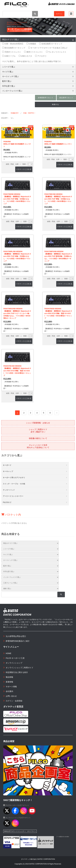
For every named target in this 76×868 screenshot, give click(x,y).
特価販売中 (15, 113)
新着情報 (9, 682)
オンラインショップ (14, 663)
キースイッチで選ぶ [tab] (38, 76)
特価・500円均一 (29, 113)
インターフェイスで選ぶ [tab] (38, 91)
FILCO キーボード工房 (15, 658)
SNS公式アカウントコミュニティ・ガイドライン (20, 831)
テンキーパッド (9, 490)
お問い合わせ (11, 696)
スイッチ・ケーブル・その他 (14, 484)
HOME (9, 653)
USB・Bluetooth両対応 (13, 44)
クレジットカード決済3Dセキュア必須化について (38, 446)
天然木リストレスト (12, 52)
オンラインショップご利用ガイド (20, 668)
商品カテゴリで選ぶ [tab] (38, 40)
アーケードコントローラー (13, 496)
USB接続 (31, 44)
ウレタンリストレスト (56, 52)
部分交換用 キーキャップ (14, 48)
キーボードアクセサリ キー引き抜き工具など (48, 48)
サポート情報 (11, 687)
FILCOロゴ (7, 502)
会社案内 (9, 691)
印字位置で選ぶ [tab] (38, 86)
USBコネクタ (25, 56)
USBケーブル (9, 56)
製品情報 (9, 677)
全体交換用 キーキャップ (51, 44)
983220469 (29, 845)
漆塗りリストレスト (33, 52)
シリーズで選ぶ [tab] (38, 67)
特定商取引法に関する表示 (17, 672)
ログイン (59, 14)
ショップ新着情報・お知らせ (38, 423)
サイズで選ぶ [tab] (38, 72)
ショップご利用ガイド (38, 431)
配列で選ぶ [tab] (38, 81)
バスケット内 (11, 515)
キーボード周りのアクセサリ (14, 478)
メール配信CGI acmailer (63, 837)
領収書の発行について (38, 438)
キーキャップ (8, 471)
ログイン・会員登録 (14, 701)
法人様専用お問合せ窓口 (16, 636)
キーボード (7, 465)
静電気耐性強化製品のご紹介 (18, 641)
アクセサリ (41, 56)
